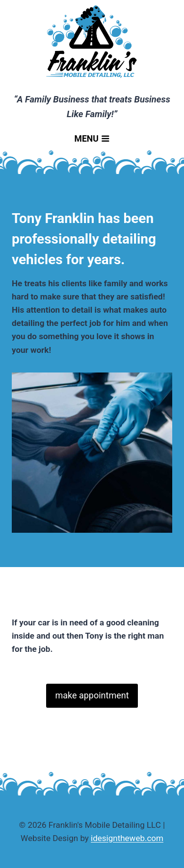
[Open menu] (92, 140)
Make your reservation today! (109, 649)
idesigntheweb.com (127, 838)
